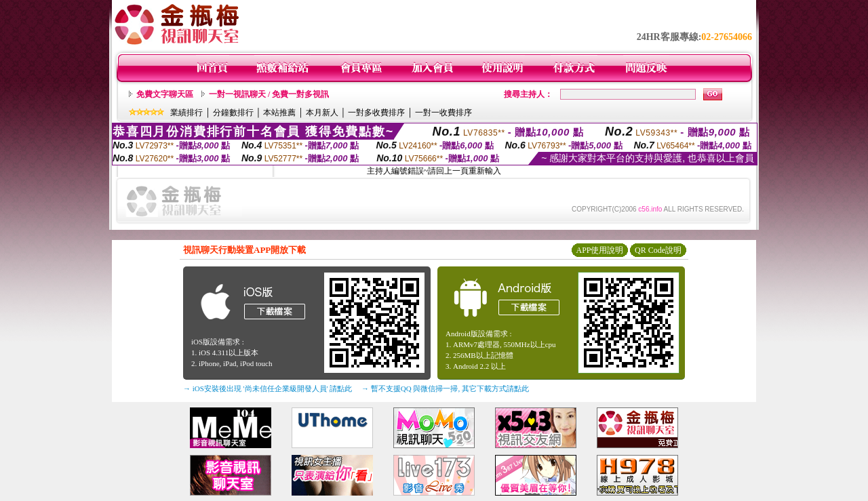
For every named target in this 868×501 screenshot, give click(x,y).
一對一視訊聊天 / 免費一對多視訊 (269, 94)
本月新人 (322, 113)
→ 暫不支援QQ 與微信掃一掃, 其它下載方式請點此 (445, 388)
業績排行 (186, 113)
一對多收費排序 (376, 113)
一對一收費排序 (443, 113)
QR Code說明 (658, 250)
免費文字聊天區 (165, 94)
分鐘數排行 (233, 113)
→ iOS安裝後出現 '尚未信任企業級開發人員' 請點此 (268, 388)
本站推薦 (279, 113)
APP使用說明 (599, 250)
